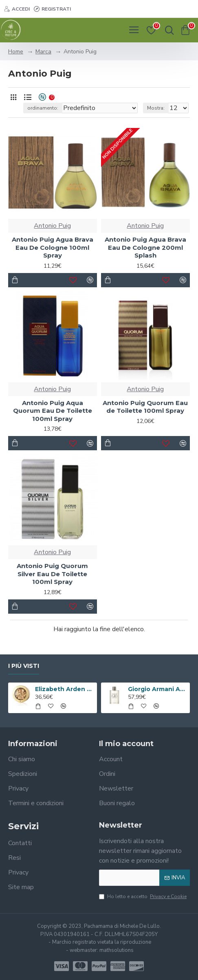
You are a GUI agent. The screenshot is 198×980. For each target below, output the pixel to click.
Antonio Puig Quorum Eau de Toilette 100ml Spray (145, 407)
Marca (43, 52)
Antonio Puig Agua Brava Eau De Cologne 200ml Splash (145, 247)
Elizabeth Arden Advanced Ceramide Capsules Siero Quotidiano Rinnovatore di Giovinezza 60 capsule (65, 689)
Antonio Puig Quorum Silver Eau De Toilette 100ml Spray (52, 574)
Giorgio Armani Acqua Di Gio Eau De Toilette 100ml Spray (157, 689)
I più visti (24, 666)
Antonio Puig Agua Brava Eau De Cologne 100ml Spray (53, 247)
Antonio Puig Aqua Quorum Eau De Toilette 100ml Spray (53, 411)
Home (16, 52)
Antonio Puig (52, 226)
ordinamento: (43, 108)
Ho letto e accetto (143, 896)
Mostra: (156, 108)
